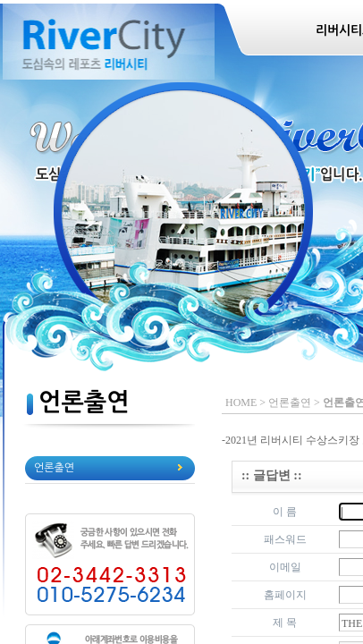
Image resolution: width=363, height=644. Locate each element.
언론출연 (54, 468)
